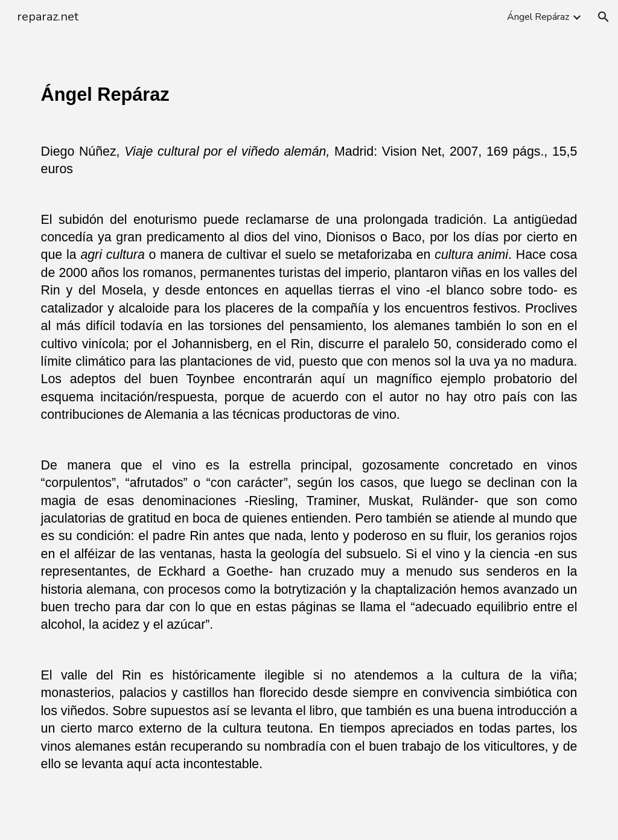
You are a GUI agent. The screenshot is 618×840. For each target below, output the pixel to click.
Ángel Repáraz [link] (538, 17)
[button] (604, 17)
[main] (309, 437)
